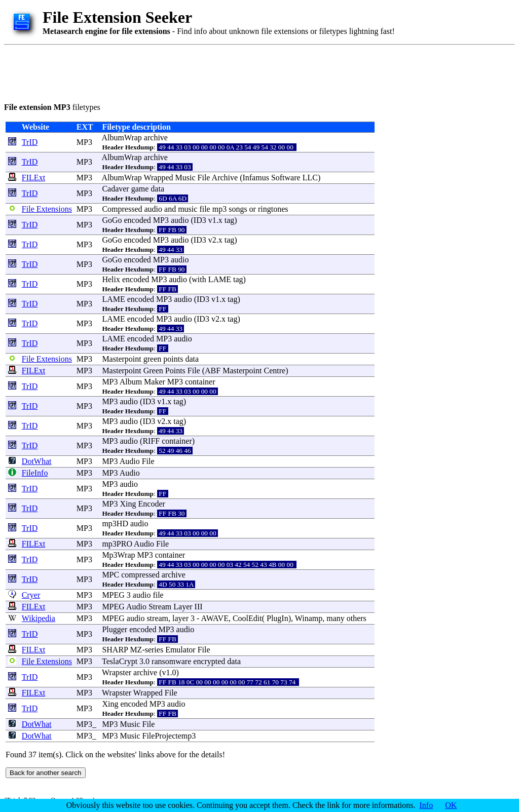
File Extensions (47, 209)
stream (157, 618)
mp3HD (115, 524)
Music (186, 178)
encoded (138, 220)
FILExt (33, 178)
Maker (155, 382)
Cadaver (115, 189)
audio (154, 209)
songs (238, 209)
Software (286, 178)
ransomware (171, 661)
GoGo (112, 220)
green (153, 359)
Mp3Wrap (118, 555)
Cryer (31, 595)
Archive (225, 178)
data (157, 189)
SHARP (115, 650)
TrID (30, 142)
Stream (160, 607)
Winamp (309, 618)
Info (427, 805)
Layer (183, 607)
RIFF (151, 441)
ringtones (273, 209)
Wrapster (117, 672)
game (140, 189)
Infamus (255, 178)
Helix (111, 279)
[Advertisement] (189, 72)
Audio (130, 461)
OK (451, 805)
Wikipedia (39, 618)
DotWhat (37, 461)
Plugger (115, 629)
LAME (220, 279)
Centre (275, 371)
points (173, 359)
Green (153, 371)
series (154, 650)
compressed (140, 575)
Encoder (152, 504)
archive (156, 138)
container (200, 382)
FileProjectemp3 (169, 736)
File (204, 178)
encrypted (209, 661)
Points (175, 371)
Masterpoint (121, 359)
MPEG (113, 595)
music (188, 209)
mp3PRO (117, 544)
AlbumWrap (122, 138)
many (336, 618)
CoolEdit (247, 618)
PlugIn (277, 618)
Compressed (122, 209)
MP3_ (86, 724)
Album (131, 382)
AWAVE (214, 618)
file (205, 209)
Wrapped (159, 178)
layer (180, 618)
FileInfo (35, 473)
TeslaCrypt (120, 661)
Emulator (180, 650)
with (199, 279)
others (357, 618)
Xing (128, 504)
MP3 (84, 142)
